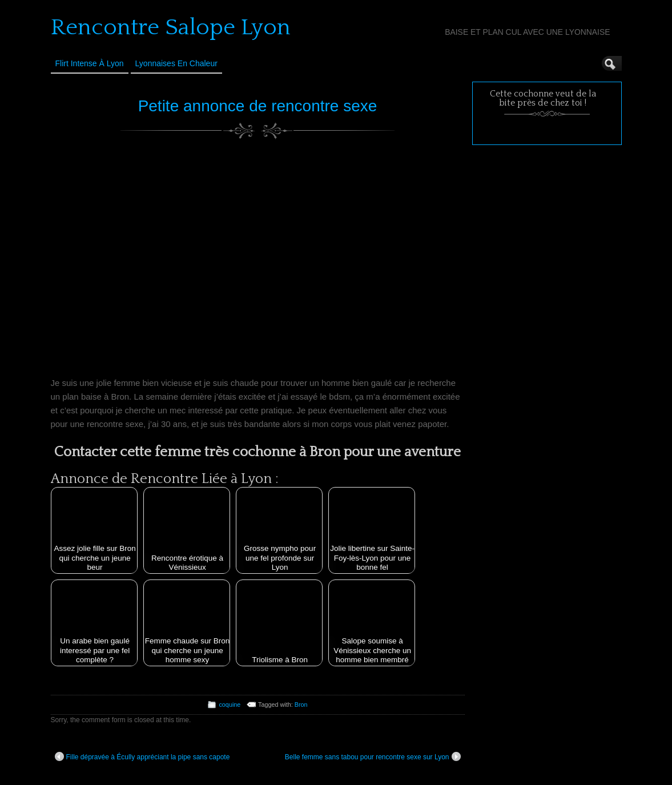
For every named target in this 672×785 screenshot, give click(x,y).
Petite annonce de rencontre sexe (258, 106)
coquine (230, 705)
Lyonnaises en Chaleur (176, 63)
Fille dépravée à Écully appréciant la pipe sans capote (142, 756)
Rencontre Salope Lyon (171, 27)
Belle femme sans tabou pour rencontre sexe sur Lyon (373, 756)
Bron (301, 705)
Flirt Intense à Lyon (90, 63)
